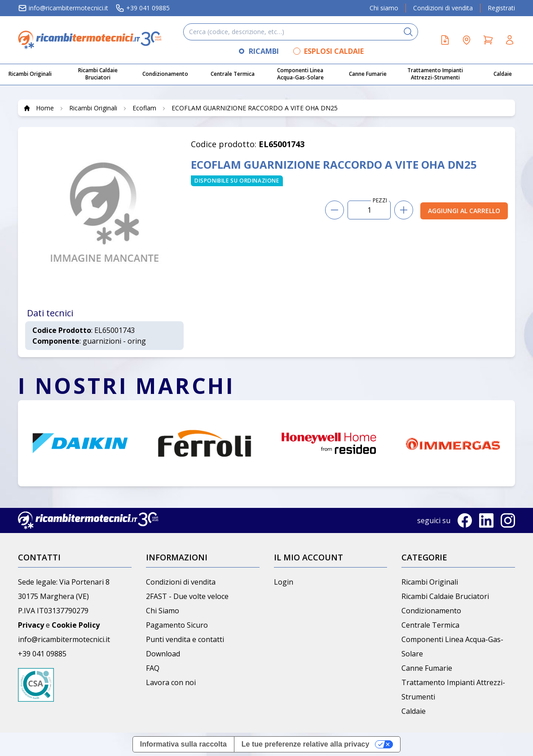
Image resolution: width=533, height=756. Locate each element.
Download (163, 654)
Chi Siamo (163, 611)
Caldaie (414, 711)
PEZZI (380, 201)
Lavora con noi (171, 682)
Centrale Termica (430, 625)
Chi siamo (384, 8)
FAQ (153, 668)
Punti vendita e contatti (185, 639)
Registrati (501, 8)
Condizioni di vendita (443, 8)
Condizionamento (431, 611)
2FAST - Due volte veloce (187, 596)
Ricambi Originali (430, 582)
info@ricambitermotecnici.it (63, 8)
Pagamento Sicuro (177, 625)
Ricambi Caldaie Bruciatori (445, 596)
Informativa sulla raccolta (183, 744)
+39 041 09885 (143, 8)
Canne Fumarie (427, 668)
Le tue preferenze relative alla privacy (306, 744)
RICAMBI (264, 51)
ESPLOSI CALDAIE (334, 51)
